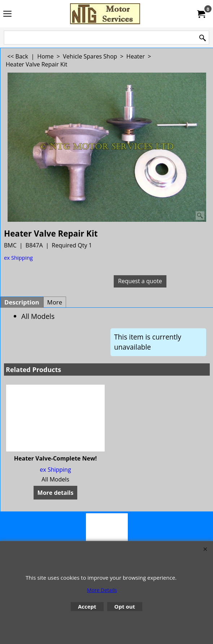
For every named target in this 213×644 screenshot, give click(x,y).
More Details (102, 590)
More (55, 302)
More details (56, 493)
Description (22, 302)
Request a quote (140, 281)
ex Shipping (18, 258)
